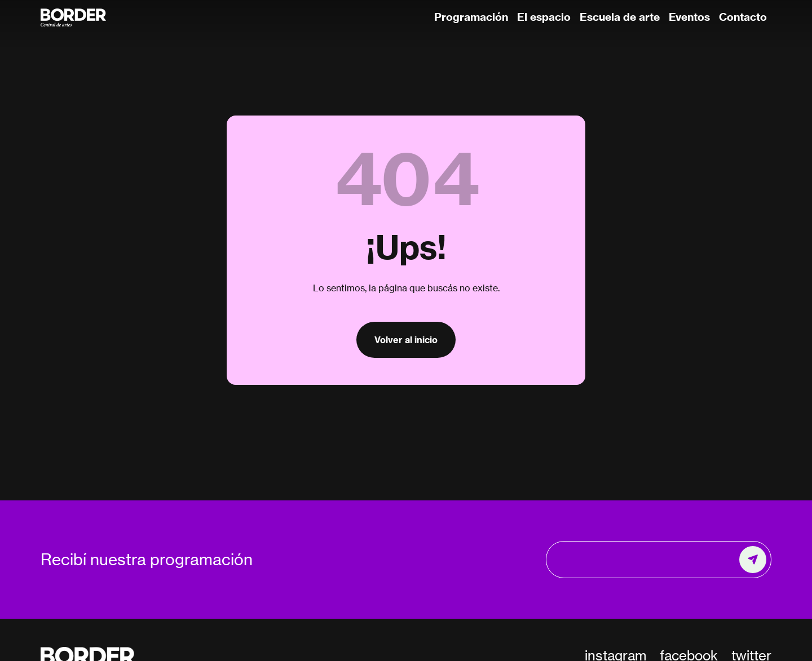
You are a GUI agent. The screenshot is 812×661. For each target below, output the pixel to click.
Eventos (689, 17)
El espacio (544, 17)
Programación (471, 17)
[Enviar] (753, 560)
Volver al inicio (406, 340)
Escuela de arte (620, 17)
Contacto (743, 17)
